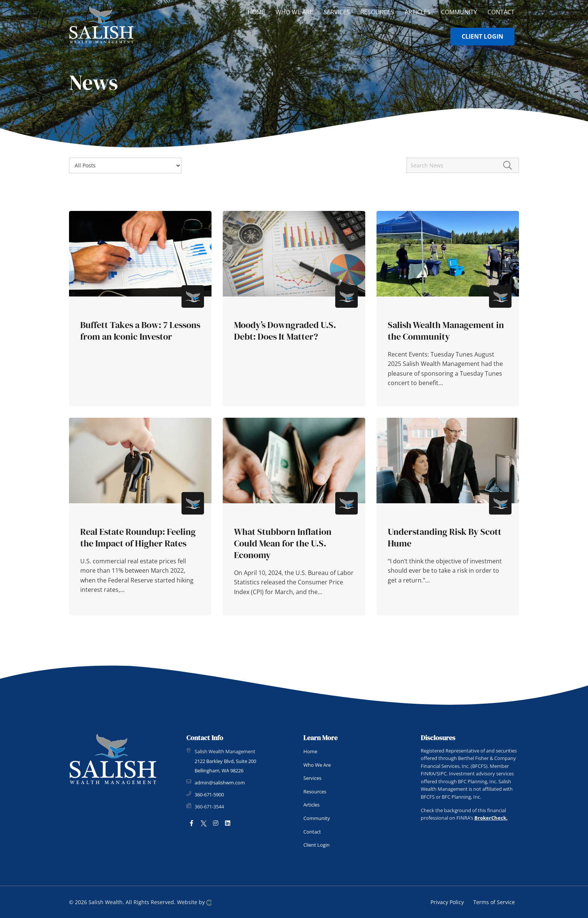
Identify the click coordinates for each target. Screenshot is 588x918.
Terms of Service (494, 902)
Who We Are (317, 765)
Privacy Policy (447, 902)
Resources (315, 792)
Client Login (316, 845)
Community (317, 818)
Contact (312, 832)
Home (310, 751)
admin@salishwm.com (220, 783)
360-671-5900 (209, 795)
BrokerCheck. (491, 818)
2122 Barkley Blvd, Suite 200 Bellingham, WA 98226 (225, 766)
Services (312, 778)
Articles (311, 805)
